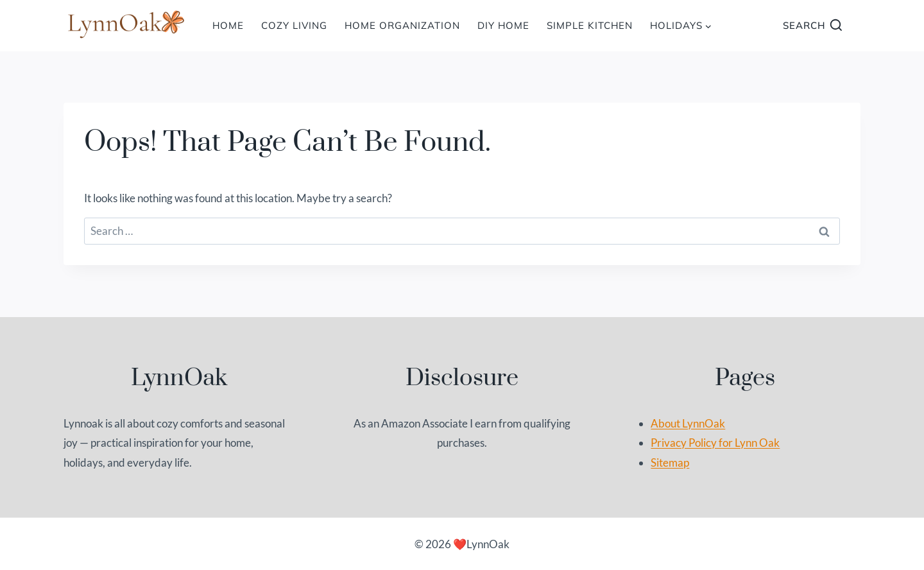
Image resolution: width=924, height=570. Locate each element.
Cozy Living (294, 25)
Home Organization (402, 25)
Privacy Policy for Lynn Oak (715, 443)
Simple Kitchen (590, 25)
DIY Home (503, 25)
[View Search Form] (813, 26)
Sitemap (670, 462)
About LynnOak (688, 423)
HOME (228, 25)
